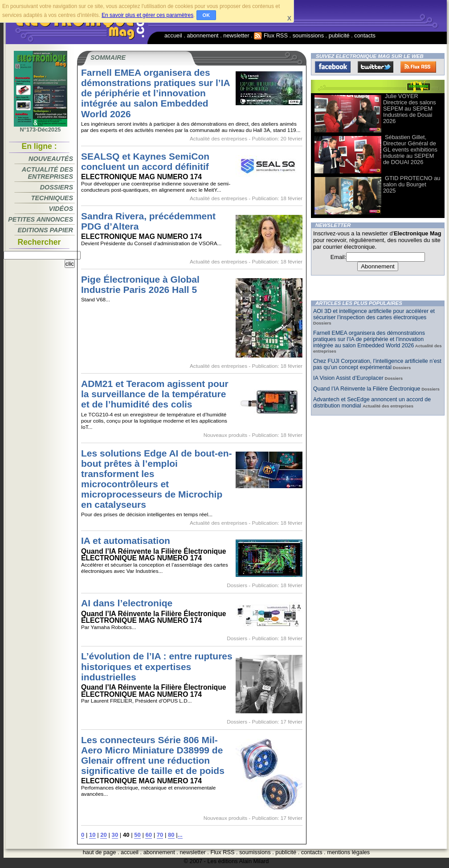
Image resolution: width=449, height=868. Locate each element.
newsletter (236, 35)
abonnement (203, 35)
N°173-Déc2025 (41, 127)
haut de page (100, 852)
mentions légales (348, 852)
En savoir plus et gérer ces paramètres (147, 15)
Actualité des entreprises (47, 173)
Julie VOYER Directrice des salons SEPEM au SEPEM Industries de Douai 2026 (410, 109)
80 (171, 835)
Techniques (52, 198)
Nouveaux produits (225, 435)
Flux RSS (271, 35)
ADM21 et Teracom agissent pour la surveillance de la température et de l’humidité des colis (155, 394)
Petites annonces (41, 219)
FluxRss (418, 67)
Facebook (333, 67)
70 (160, 835)
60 (149, 835)
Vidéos (61, 209)
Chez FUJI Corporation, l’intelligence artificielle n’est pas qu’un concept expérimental (377, 364)
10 (92, 835)
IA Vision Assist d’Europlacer (348, 378)
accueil (173, 35)
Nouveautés (51, 159)
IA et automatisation (126, 541)
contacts (365, 35)
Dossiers (57, 187)
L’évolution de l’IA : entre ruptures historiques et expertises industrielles (157, 666)
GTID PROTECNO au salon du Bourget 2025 (412, 184)
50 (137, 835)
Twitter (376, 67)
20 (104, 835)
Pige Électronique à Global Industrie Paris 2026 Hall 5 (140, 284)
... (180, 835)
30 (115, 835)
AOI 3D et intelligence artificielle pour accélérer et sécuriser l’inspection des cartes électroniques (374, 314)
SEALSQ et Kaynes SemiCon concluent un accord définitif (145, 161)
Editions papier (45, 230)
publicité (339, 35)
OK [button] (206, 15)
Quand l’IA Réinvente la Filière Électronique (367, 389)
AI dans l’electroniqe (127, 603)
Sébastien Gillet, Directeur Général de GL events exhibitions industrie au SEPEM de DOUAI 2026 (410, 150)
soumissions (308, 35)
